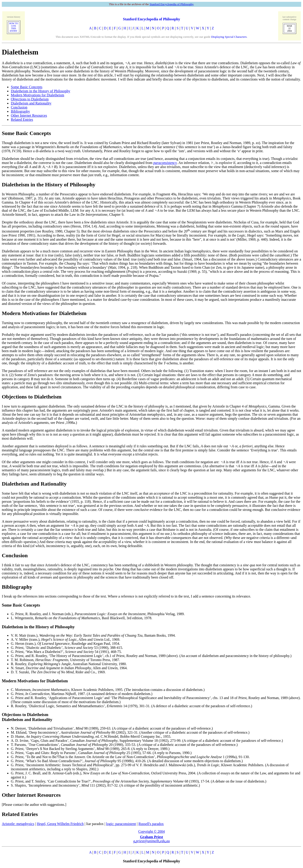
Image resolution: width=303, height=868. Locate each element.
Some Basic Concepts (27, 87)
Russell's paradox (151, 824)
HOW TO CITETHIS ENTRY (13, 27)
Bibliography (20, 111)
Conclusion (19, 107)
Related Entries (22, 120)
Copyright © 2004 (151, 831)
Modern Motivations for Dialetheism (38, 95)
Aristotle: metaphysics (18, 824)
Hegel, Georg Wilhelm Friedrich (60, 824)
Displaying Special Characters (229, 37)
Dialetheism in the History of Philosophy (41, 91)
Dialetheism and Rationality (31, 103)
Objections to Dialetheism (30, 99)
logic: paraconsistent (121, 824)
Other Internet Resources (29, 115)
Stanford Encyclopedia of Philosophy (171, 4)
